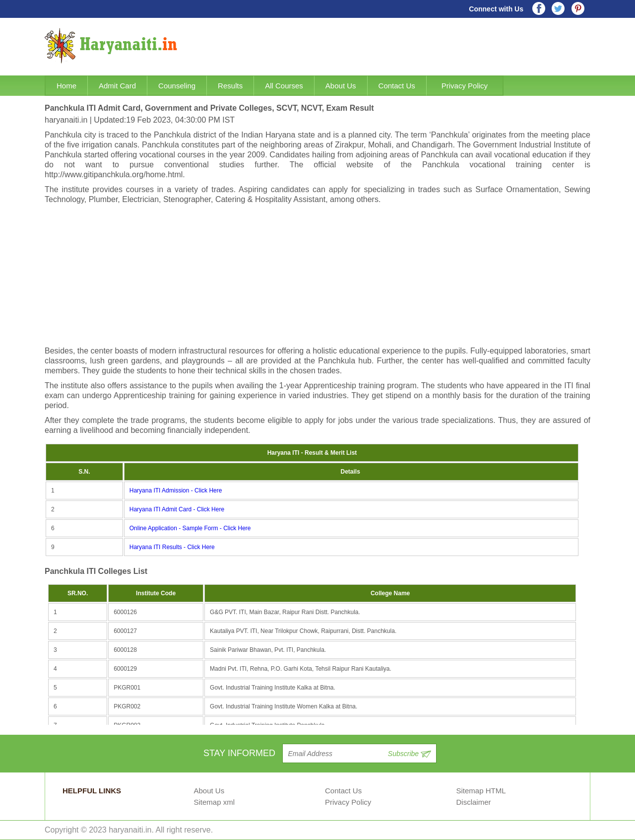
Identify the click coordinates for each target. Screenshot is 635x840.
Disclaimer (474, 802)
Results (230, 86)
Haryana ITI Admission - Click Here (176, 490)
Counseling (177, 86)
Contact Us (397, 86)
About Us (341, 86)
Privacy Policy (465, 86)
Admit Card (117, 86)
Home (66, 86)
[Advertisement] (317, 277)
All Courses (284, 86)
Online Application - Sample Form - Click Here (190, 528)
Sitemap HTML (481, 791)
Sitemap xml (215, 802)
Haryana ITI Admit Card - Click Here (177, 509)
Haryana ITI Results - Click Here (172, 547)
